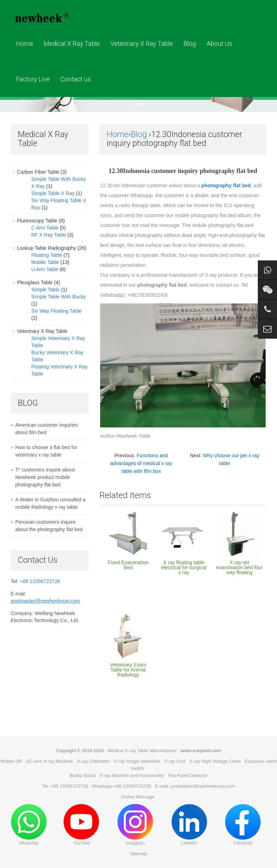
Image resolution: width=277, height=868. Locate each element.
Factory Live (33, 79)
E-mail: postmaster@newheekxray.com (195, 786)
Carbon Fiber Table (38, 172)
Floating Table (47, 255)
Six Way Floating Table (56, 311)
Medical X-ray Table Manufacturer (142, 751)
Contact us (76, 79)
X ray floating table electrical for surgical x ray (184, 567)
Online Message (138, 797)
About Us (219, 44)
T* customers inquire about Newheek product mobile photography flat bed (45, 477)
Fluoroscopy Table (37, 221)
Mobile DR (11, 761)
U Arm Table (45, 269)
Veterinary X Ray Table (142, 44)
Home (25, 44)
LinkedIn (189, 825)
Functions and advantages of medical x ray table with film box (141, 463)
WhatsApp (29, 825)
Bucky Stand (83, 775)
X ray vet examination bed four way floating (240, 567)
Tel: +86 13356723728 (65, 786)
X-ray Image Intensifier (137, 761)
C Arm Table (45, 228)
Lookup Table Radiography (47, 248)
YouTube (81, 825)
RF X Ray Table (49, 235)
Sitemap (138, 854)
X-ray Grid (175, 761)
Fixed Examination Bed (128, 565)
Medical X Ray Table (72, 44)
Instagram (135, 825)
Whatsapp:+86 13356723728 (121, 786)
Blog (190, 44)
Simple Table (45, 290)
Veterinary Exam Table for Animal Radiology (128, 670)
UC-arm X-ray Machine (50, 761)
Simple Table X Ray (53, 193)
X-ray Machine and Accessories (132, 775)
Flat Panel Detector (188, 775)
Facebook (243, 825)
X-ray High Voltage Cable (215, 761)
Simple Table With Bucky (59, 297)
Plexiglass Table (35, 282)
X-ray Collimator (94, 761)
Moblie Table (45, 262)
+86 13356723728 (40, 581)
